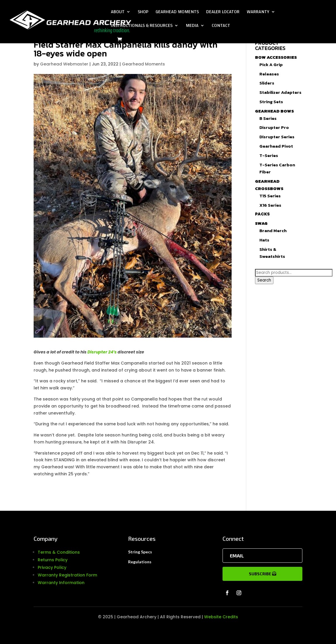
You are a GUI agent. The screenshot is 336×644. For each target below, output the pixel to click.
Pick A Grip (271, 64)
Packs (262, 214)
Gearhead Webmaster (64, 64)
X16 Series (270, 205)
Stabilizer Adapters (280, 92)
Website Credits (221, 617)
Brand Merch (273, 231)
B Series (268, 118)
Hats (264, 240)
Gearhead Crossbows (269, 185)
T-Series (269, 155)
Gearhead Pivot (276, 146)
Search (264, 280)
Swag (261, 223)
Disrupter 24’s (102, 352)
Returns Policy (53, 560)
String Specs (140, 552)
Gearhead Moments (177, 13)
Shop (143, 13)
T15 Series (270, 196)
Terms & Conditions (59, 552)
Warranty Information (61, 583)
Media (192, 27)
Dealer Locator (223, 13)
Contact (221, 27)
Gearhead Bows (274, 111)
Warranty (258, 13)
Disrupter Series (277, 137)
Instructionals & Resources (142, 27)
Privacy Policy (52, 567)
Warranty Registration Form (67, 575)
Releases (269, 74)
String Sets (271, 102)
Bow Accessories (276, 57)
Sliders (267, 83)
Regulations (140, 562)
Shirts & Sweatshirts (272, 253)
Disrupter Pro (274, 127)
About (118, 13)
